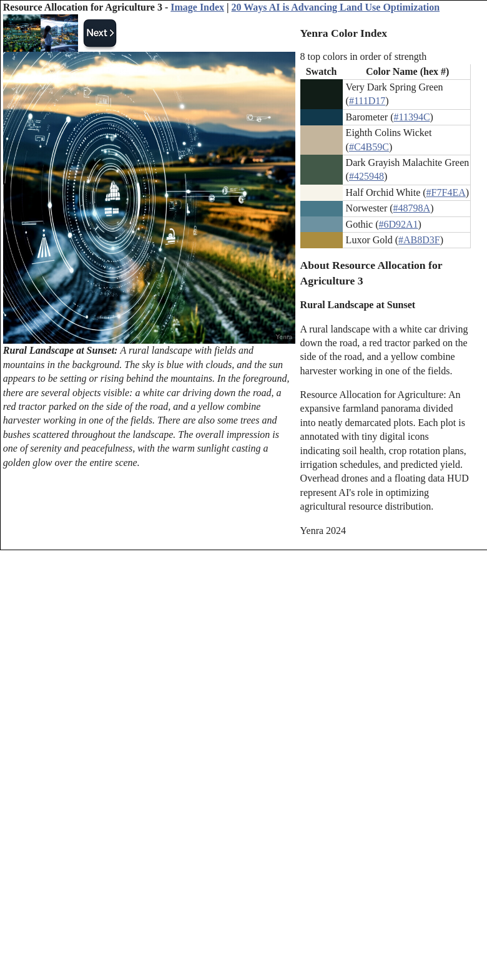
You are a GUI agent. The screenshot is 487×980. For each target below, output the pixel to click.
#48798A (412, 208)
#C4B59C (369, 147)
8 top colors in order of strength (364, 56)
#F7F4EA (446, 192)
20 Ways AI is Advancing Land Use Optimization (336, 7)
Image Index (197, 7)
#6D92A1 (398, 224)
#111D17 (367, 101)
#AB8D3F (419, 240)
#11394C (411, 117)
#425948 (366, 176)
